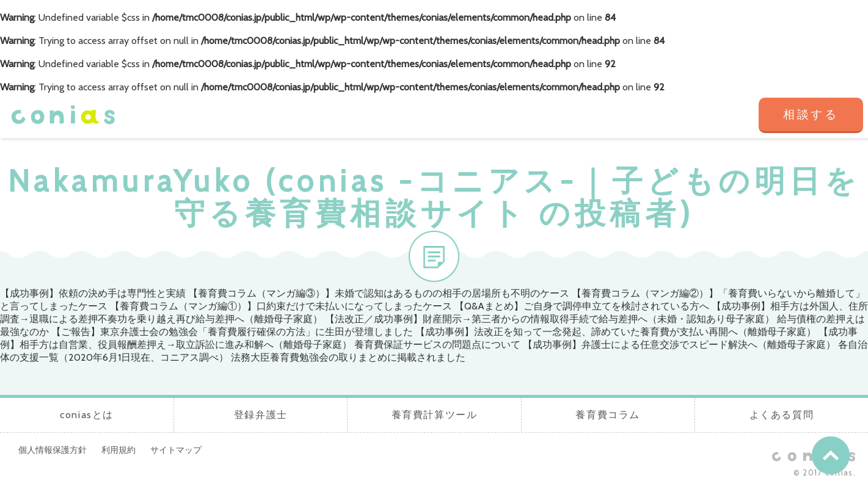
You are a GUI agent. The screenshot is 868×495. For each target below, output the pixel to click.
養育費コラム (622, 115)
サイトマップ (176, 450)
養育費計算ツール (535, 115)
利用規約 (119, 450)
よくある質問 (710, 115)
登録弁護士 (447, 115)
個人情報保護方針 (53, 450)
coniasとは (360, 115)
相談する (811, 114)
